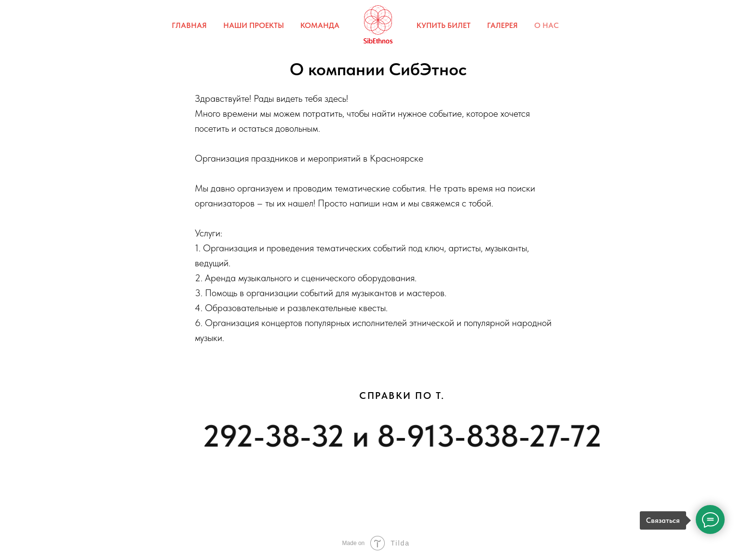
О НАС (547, 25)
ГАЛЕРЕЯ (502, 25)
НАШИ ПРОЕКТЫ (254, 25)
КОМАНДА (320, 25)
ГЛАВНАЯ (189, 25)
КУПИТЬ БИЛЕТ (444, 25)
